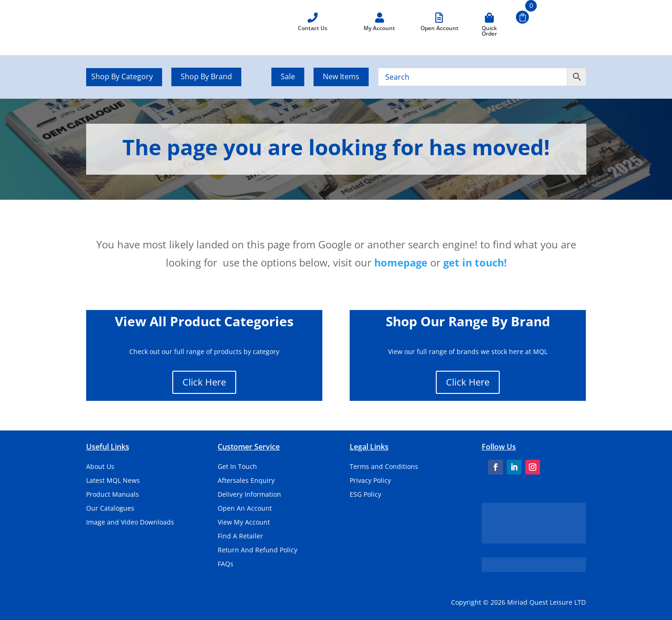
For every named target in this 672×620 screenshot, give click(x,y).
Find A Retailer (240, 537)
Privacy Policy (370, 481)
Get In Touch (237, 467)
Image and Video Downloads (130, 523)
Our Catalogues (110, 509)
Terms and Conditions (384, 467)
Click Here (204, 382)
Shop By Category (122, 77)
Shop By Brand (206, 76)
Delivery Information (249, 495)
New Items (341, 76)
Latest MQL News (113, 481)
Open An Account (245, 509)
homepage (401, 262)
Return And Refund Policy (257, 550)
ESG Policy (365, 495)
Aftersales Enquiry (246, 481)
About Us (100, 467)
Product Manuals (113, 495)
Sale (288, 76)
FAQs (226, 564)
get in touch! (475, 262)
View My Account (244, 523)
